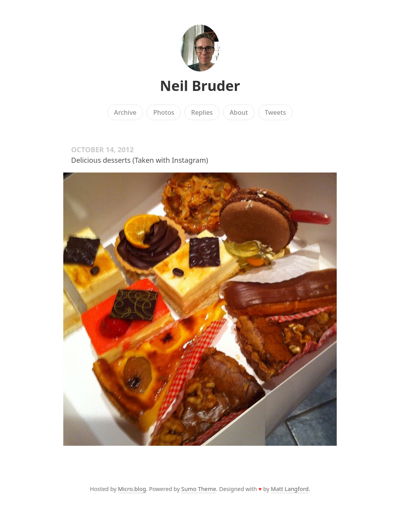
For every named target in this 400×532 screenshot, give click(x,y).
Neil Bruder (200, 86)
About (239, 112)
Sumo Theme (199, 489)
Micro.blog (132, 489)
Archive (125, 112)
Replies (202, 112)
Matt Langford (290, 489)
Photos (164, 112)
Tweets (276, 112)
